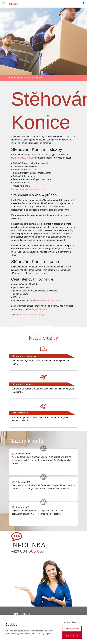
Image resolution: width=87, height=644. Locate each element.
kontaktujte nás (39, 309)
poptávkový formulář (25, 158)
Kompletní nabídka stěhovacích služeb (30, 189)
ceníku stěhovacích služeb (47, 300)
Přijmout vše (72, 635)
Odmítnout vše (72, 629)
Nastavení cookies (72, 622)
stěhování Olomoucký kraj (31, 314)
